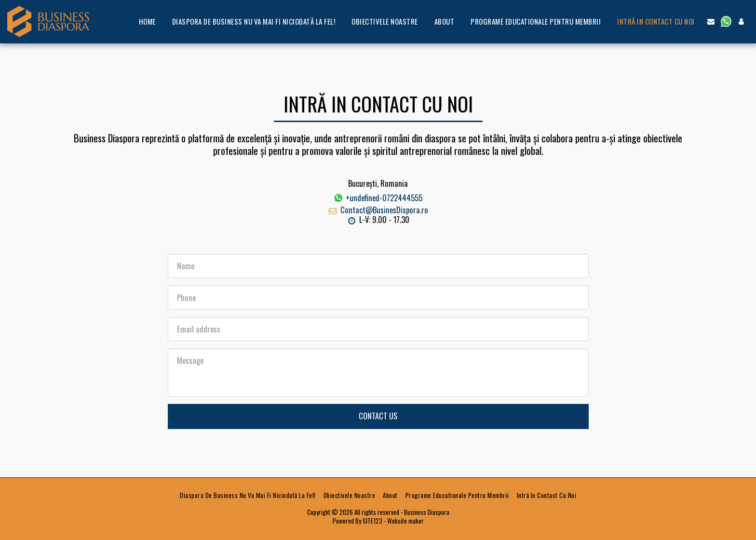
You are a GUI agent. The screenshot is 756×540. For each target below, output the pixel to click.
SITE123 (372, 521)
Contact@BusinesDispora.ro (378, 210)
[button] (711, 21)
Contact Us (378, 416)
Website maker (405, 521)
